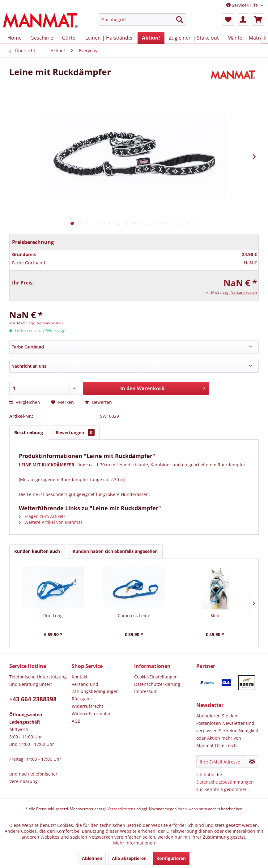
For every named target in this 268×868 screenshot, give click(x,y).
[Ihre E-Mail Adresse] (221, 762)
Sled (215, 616)
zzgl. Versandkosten (240, 292)
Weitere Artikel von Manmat (51, 522)
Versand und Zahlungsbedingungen (95, 688)
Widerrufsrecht (87, 706)
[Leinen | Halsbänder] (109, 38)
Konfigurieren (171, 858)
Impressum (146, 691)
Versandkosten (120, 809)
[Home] (15, 38)
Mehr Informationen (134, 843)
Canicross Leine (134, 616)
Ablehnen (92, 858)
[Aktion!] (151, 38)
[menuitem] (143, 22)
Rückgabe (82, 699)
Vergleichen (25, 402)
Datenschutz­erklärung (157, 684)
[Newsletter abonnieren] (252, 762)
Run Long (53, 616)
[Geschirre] (42, 38)
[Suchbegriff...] (143, 19)
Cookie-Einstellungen (156, 677)
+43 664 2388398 (33, 699)
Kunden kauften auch (37, 551)
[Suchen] (180, 19)
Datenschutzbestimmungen (225, 782)
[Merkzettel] (228, 19)
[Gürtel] (69, 38)
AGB (76, 721)
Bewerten (98, 402)
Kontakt (80, 677)
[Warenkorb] (258, 19)
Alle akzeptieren (129, 858)
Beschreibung (29, 432)
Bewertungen (75, 432)
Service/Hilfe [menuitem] (243, 5)
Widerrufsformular (91, 714)
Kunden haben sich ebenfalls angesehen (115, 551)
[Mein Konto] (243, 19)
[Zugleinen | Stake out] (194, 38)
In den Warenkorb (163, 388)
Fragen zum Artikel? (42, 516)
